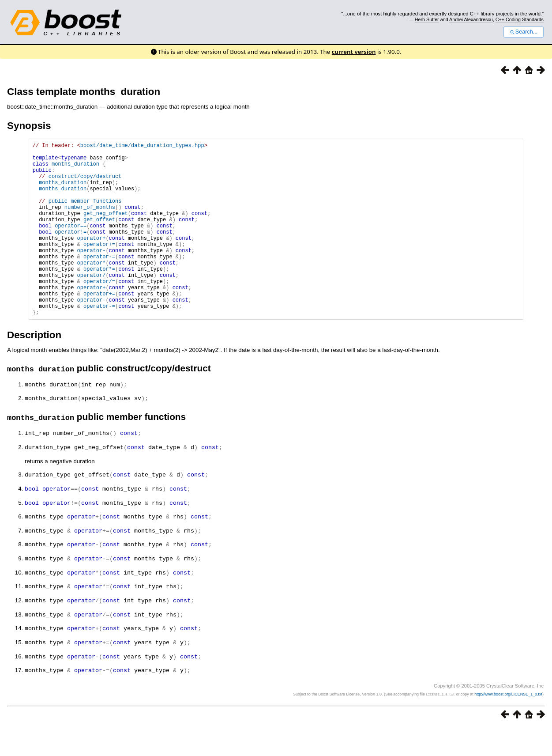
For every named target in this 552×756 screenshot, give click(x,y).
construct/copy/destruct (85, 184)
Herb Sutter (427, 19)
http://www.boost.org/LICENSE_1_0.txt (508, 723)
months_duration (75, 169)
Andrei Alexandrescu (471, 19)
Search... (524, 32)
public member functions (85, 214)
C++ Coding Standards (520, 19)
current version (354, 52)
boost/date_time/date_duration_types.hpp (142, 146)
